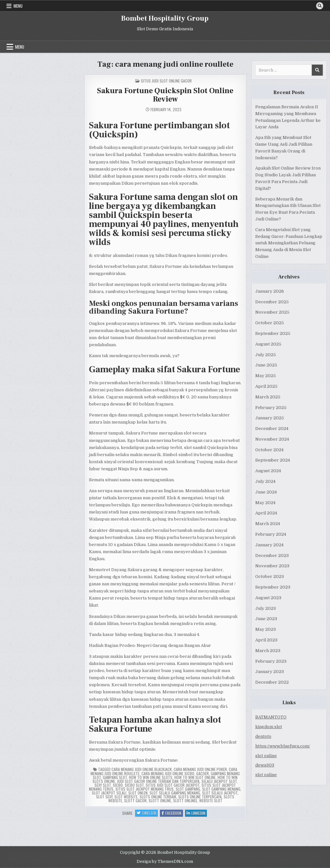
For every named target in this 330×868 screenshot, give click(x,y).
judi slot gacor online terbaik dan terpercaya (158, 781)
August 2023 (268, 598)
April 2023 (266, 640)
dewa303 (265, 765)
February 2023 (271, 661)
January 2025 (270, 418)
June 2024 (266, 492)
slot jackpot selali (109, 793)
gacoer (203, 773)
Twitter (147, 813)
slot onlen (138, 793)
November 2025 (272, 312)
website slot (211, 800)
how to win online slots (151, 777)
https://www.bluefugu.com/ (283, 746)
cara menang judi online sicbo (168, 773)
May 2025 (266, 376)
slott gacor (135, 800)
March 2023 (268, 651)
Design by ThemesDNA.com (165, 862)
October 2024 (269, 450)
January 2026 (270, 291)
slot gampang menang (221, 789)
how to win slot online (195, 777)
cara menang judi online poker (200, 769)
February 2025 (271, 408)
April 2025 (266, 386)
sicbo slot (134, 785)
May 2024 (265, 503)
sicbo (118, 785)
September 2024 (273, 460)
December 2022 (272, 682)
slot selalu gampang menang (175, 793)
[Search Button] (320, 6)
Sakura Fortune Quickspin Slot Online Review (165, 95)
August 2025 (268, 344)
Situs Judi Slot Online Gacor (166, 81)
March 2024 (268, 524)
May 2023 (266, 629)
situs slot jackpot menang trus (145, 789)
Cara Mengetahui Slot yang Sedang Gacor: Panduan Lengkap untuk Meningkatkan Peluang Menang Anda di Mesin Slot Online (289, 243)
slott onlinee (185, 800)
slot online (266, 756)
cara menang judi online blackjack (142, 769)
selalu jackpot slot (219, 781)
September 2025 (273, 333)
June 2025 (266, 365)
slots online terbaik (158, 797)
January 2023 (270, 672)
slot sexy (104, 797)
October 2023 (270, 576)
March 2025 (268, 397)
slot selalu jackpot (220, 793)
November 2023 (272, 566)
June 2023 (266, 619)
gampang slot (115, 777)
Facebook (172, 813)
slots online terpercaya (200, 797)
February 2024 (271, 534)
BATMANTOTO (271, 717)
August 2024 (268, 471)
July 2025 (266, 355)
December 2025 (272, 302)
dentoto (263, 736)
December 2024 (272, 429)
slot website (126, 797)
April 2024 (266, 513)
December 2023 (272, 556)
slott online (160, 800)
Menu (18, 6)
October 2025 (270, 323)
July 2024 (265, 481)
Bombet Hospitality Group (165, 18)
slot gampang (188, 789)
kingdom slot (269, 727)
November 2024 (272, 439)
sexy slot (103, 785)
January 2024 (269, 545)
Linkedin (197, 813)
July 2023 (266, 608)
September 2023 (273, 587)
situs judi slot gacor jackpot (173, 785)
